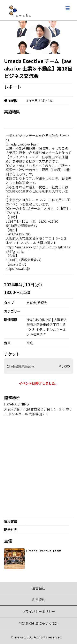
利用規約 (39, 600)
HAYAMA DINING (16, 404)
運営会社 (39, 588)
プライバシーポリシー (39, 611)
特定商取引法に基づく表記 (39, 623)
